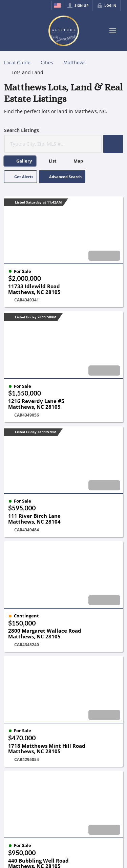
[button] (113, 144)
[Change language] (57, 5)
